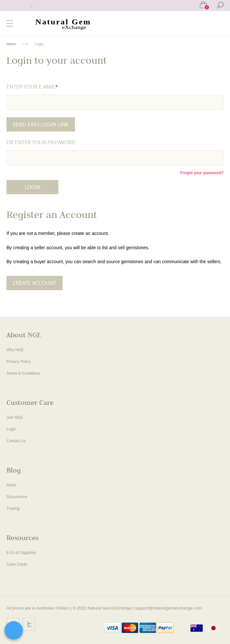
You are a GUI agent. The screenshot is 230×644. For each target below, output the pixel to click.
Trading (13, 509)
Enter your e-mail (32, 87)
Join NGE (15, 418)
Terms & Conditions (23, 373)
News (11, 485)
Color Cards (17, 564)
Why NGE (15, 350)
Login (11, 429)
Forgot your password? (202, 173)
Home (11, 44)
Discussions (17, 497)
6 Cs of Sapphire (21, 553)
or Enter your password (41, 142)
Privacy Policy (19, 362)
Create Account (35, 283)
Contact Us (16, 441)
